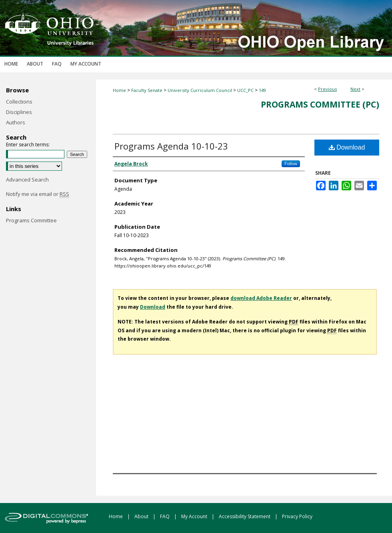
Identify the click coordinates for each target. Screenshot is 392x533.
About (142, 516)
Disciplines (19, 112)
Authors (16, 122)
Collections (19, 102)
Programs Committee (31, 220)
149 (262, 90)
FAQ (165, 516)
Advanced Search (27, 180)
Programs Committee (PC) (320, 104)
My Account (195, 516)
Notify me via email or (38, 194)
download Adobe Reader (261, 298)
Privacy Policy (297, 516)
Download (347, 147)
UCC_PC (245, 90)
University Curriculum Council (200, 90)
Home (119, 90)
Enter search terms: (28, 145)
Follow (291, 164)
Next (355, 89)
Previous (327, 89)
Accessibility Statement (245, 516)
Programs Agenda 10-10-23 (171, 146)
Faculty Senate (147, 90)
